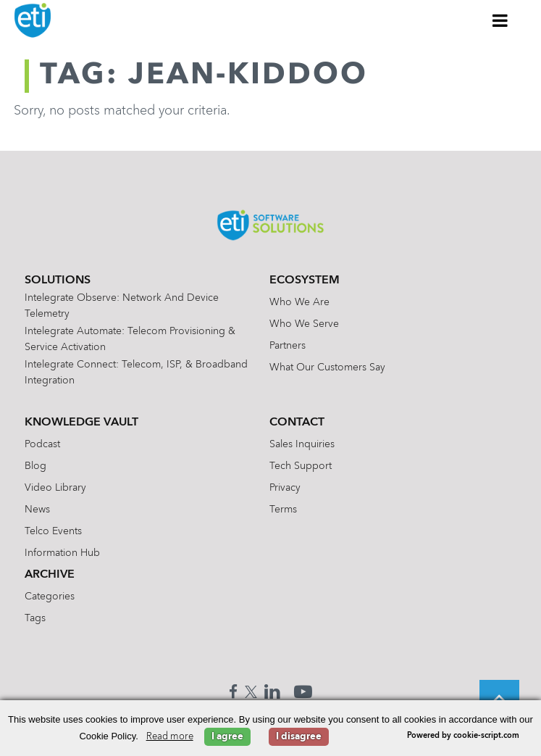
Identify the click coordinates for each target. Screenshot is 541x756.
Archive (50, 575)
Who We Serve (304, 324)
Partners (288, 346)
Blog (35, 466)
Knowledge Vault (81, 423)
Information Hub (62, 553)
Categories (50, 597)
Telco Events (53, 531)
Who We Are (299, 302)
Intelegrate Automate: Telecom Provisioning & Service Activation (130, 339)
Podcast (42, 444)
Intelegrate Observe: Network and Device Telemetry (122, 306)
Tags (35, 618)
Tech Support (301, 466)
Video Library (55, 488)
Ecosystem (305, 281)
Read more (170, 737)
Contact (297, 423)
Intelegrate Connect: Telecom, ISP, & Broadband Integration (136, 373)
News (37, 510)
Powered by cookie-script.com (463, 736)
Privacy (285, 488)
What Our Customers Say (327, 367)
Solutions (58, 281)
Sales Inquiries (302, 444)
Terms (283, 510)
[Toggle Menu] (500, 20)
